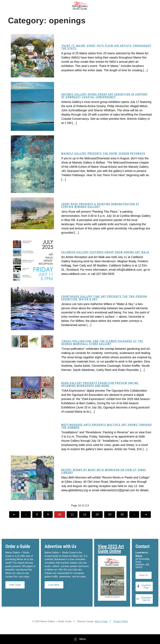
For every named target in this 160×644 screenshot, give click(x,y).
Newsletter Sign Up (144, 599)
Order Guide (15, 585)
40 (122, 514)
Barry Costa (101, 621)
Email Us (144, 575)
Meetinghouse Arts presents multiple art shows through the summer (106, 426)
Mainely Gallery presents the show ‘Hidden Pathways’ (104, 153)
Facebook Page (144, 586)
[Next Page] (134, 515)
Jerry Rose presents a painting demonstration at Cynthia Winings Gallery (100, 205)
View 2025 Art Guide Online (111, 549)
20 (97, 514)
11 (72, 514)
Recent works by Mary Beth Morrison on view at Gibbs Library (104, 471)
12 (85, 514)
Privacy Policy (121, 621)
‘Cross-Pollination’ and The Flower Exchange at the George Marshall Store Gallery (102, 342)
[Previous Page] (26, 515)
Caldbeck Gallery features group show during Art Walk (105, 252)
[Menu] (80, 639)
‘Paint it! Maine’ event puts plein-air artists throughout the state (106, 47)
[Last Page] (146, 515)
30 (110, 514)
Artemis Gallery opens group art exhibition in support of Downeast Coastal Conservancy (105, 96)
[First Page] (14, 515)
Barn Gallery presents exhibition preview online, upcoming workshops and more (100, 384)
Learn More (54, 585)
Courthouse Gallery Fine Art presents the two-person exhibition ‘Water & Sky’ (104, 298)
